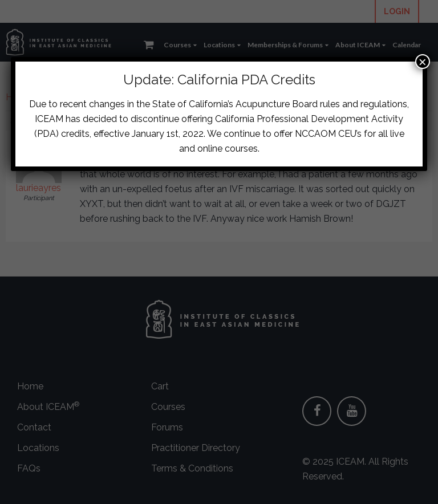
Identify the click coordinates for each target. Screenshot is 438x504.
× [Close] (423, 62)
